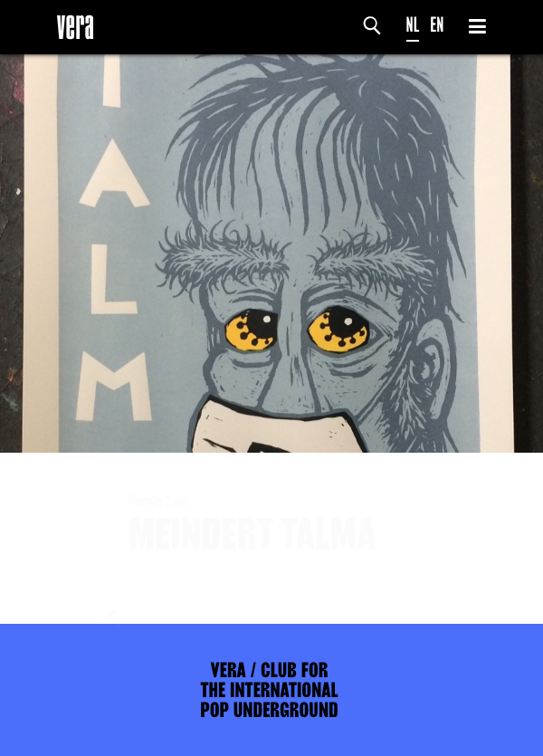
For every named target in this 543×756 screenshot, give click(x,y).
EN (437, 25)
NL (413, 25)
